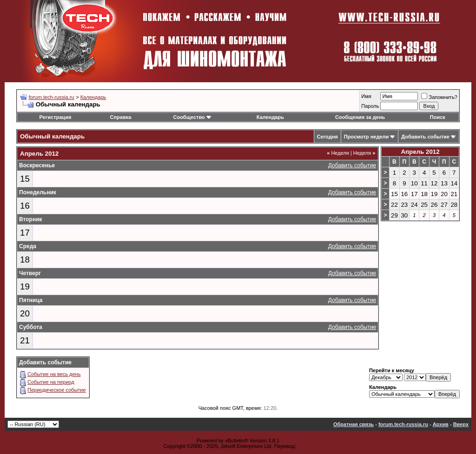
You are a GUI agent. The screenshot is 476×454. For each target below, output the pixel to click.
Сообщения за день (360, 117)
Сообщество (192, 117)
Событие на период (51, 382)
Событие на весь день (54, 374)
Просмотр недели (367, 137)
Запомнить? (439, 97)
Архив (441, 424)
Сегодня (327, 137)
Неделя (338, 153)
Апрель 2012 (420, 152)
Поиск (438, 117)
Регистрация (56, 117)
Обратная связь (354, 424)
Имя (366, 96)
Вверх (461, 424)
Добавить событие (425, 137)
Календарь (93, 97)
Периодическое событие (57, 390)
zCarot (305, 446)
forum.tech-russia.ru (52, 97)
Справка (121, 117)
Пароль (370, 106)
